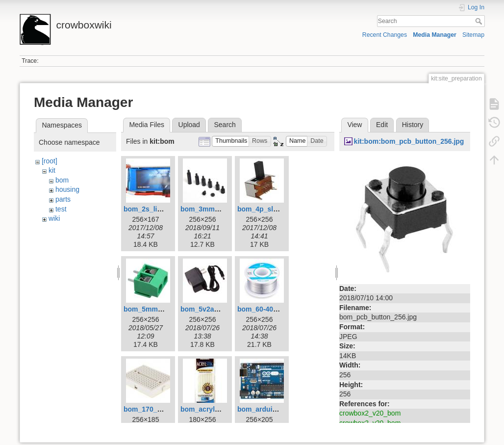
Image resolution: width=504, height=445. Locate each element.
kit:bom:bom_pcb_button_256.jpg (409, 141)
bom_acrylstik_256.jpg (217, 409)
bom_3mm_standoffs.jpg (221, 209)
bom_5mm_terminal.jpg (162, 309)
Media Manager (435, 35)
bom (62, 180)
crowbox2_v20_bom (370, 413)
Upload (189, 125)
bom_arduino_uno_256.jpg (281, 409)
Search (480, 21)
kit (52, 170)
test (61, 209)
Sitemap (473, 35)
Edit (382, 125)
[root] (50, 161)
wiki (54, 218)
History (413, 125)
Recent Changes (385, 35)
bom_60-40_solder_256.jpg (281, 309)
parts (63, 199)
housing (67, 189)
